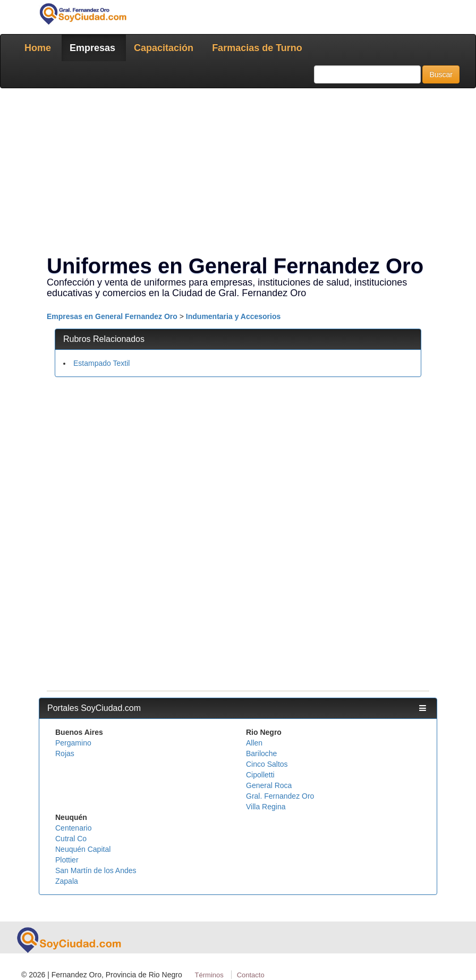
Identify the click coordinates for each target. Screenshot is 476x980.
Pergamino (73, 743)
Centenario (74, 828)
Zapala (67, 881)
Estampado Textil (101, 363)
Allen (254, 743)
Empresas (92, 48)
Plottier (67, 860)
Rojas (65, 753)
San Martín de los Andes (96, 870)
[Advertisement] (238, 173)
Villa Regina (266, 807)
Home (38, 48)
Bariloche (261, 753)
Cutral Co (71, 839)
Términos (209, 975)
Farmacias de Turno (257, 48)
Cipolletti (260, 775)
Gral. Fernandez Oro (280, 796)
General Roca (269, 785)
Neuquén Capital (83, 849)
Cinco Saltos (267, 764)
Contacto (251, 975)
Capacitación (164, 48)
